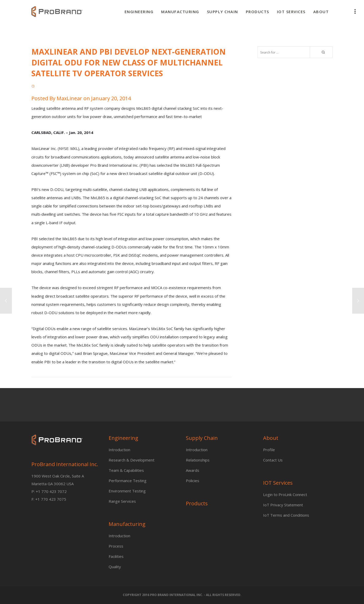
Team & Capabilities (126, 470)
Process (116, 546)
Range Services (122, 501)
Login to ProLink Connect (285, 494)
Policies (193, 481)
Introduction (119, 450)
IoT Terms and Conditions (286, 515)
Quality (115, 567)
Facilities (116, 556)
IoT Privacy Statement (283, 505)
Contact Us (273, 460)
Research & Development (132, 460)
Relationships (198, 460)
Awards (193, 470)
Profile (269, 450)
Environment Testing (127, 491)
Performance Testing (128, 481)
